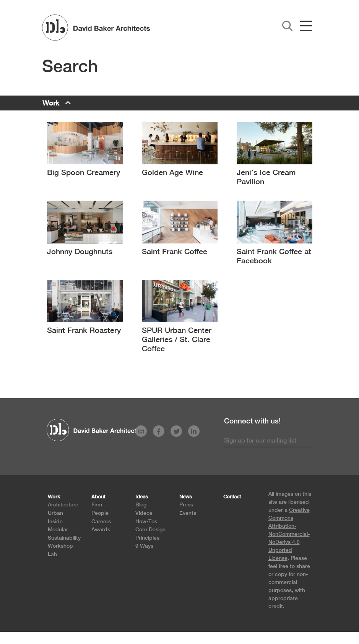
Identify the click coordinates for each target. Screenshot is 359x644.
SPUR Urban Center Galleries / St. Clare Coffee (177, 339)
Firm (97, 504)
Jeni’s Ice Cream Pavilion (266, 177)
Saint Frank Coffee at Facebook (274, 256)
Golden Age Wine (172, 172)
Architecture (63, 504)
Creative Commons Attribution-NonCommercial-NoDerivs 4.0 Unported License (289, 534)
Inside (55, 521)
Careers (101, 521)
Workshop (60, 546)
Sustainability (64, 538)
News (186, 497)
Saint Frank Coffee (175, 251)
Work (51, 103)
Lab (53, 554)
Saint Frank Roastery (84, 330)
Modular (58, 529)
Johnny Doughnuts (80, 251)
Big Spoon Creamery (84, 172)
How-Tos (146, 521)
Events (188, 513)
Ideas (142, 497)
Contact (232, 497)
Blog (141, 504)
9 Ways (144, 546)
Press (186, 504)
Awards (101, 529)
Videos (144, 513)
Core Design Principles (150, 533)
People (100, 513)
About (98, 497)
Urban (55, 513)
